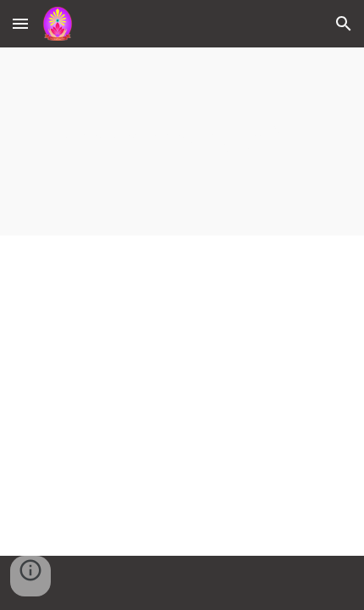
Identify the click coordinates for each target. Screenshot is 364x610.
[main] (182, 141)
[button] (20, 23)
